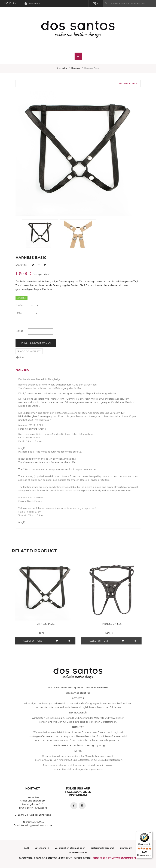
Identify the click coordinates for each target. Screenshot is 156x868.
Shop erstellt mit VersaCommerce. (115, 858)
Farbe (19, 313)
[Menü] (150, 833)
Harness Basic (45, 624)
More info (22, 370)
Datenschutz (42, 848)
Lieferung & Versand (102, 848)
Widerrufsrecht (78, 853)
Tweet (33, 265)
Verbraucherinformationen (70, 848)
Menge (19, 331)
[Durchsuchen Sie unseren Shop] (129, 4)
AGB (26, 848)
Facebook (39, 265)
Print (20, 358)
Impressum (126, 848)
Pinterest (45, 265)
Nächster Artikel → (128, 83)
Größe (19, 305)
